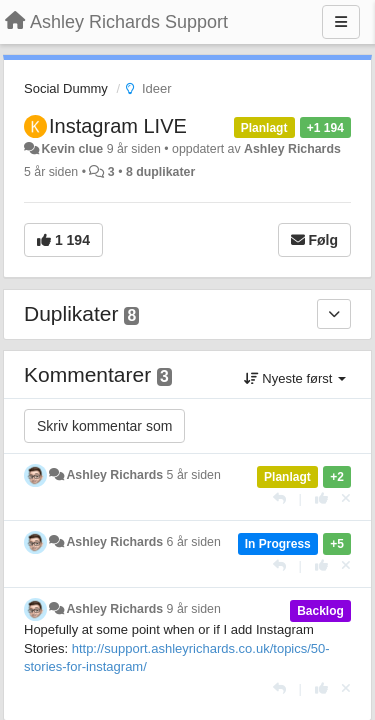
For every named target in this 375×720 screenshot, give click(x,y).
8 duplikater (160, 172)
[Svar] (279, 498)
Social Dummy (66, 88)
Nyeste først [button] (295, 378)
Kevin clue (72, 149)
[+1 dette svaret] (321, 498)
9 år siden (194, 609)
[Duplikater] (334, 314)
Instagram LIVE (118, 126)
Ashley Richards (292, 149)
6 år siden (194, 542)
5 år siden (194, 475)
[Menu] (341, 22)
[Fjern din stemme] (346, 498)
